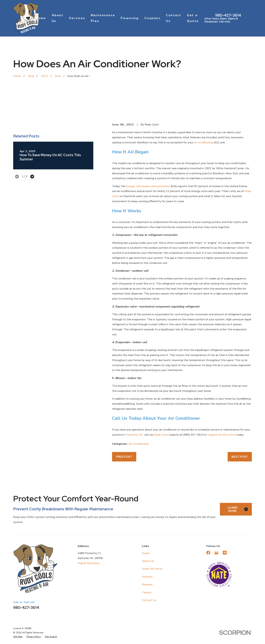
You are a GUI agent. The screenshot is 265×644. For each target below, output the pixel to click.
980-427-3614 (228, 15)
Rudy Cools (161, 435)
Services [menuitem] (77, 18)
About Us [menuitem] (58, 18)
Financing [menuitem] (130, 18)
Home (146, 553)
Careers (147, 592)
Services (147, 577)
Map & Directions (88, 563)
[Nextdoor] (225, 553)
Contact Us (149, 600)
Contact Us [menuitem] (174, 18)
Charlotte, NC (134, 435)
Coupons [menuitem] (152, 18)
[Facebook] (208, 553)
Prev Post (124, 457)
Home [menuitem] (41, 18)
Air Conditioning (138, 444)
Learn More (238, 509)
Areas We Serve (152, 569)
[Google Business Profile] (216, 553)
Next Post (240, 457)
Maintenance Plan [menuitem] (103, 18)
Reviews (147, 584)
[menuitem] (18, 637)
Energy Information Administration (148, 186)
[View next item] (32, 230)
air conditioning (203, 142)
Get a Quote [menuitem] (193, 18)
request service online (222, 435)
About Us (148, 561)
